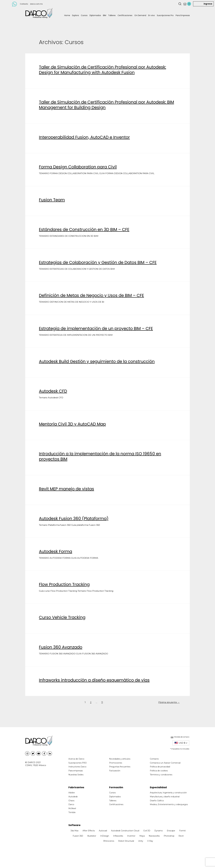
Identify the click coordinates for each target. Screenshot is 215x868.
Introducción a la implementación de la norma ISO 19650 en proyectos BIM (100, 456)
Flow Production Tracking (64, 584)
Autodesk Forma (56, 552)
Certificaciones (125, 15)
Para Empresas (183, 15)
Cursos (84, 15)
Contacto (24, 4)
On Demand (140, 15)
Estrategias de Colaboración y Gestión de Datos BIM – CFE (98, 263)
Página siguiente (169, 702)
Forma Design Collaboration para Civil (78, 167)
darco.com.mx (36, 4)
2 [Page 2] (91, 702)
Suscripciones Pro (165, 15)
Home (67, 15)
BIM (105, 15)
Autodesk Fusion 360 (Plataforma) (74, 519)
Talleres (112, 15)
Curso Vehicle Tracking (62, 617)
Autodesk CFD (53, 391)
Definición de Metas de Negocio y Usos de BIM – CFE (91, 295)
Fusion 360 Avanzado (61, 647)
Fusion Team (52, 200)
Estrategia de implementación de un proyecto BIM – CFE (96, 329)
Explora (75, 15)
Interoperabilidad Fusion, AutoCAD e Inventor (84, 137)
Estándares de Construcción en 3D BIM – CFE (84, 230)
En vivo (152, 15)
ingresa (208, 4)
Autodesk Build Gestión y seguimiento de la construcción (97, 362)
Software (74, 825)
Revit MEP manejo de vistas (67, 489)
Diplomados (95, 15)
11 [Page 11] (102, 702)
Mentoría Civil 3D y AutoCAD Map (72, 424)
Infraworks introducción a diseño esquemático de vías (94, 680)
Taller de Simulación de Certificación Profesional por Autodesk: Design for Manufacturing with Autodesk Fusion (102, 70)
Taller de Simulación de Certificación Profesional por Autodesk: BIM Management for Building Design (106, 105)
